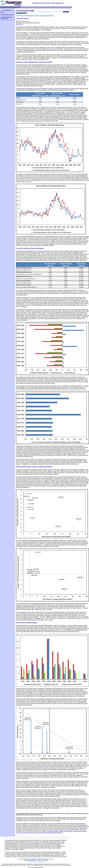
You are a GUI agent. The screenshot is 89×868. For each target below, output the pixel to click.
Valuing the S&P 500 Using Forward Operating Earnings (48, 833)
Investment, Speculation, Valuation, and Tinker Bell (59, 831)
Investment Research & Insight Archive (7, 18)
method (83, 112)
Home (2, 12)
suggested (24, 36)
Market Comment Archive (7, 15)
